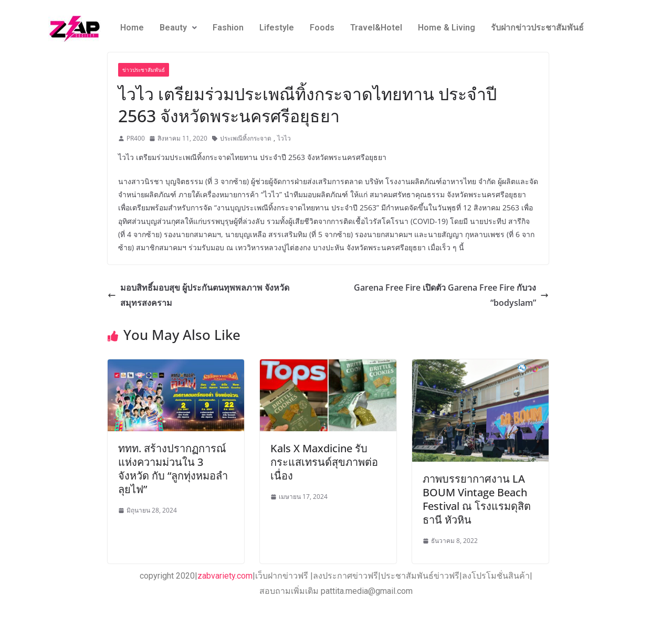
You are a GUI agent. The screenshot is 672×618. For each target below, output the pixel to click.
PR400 (136, 138)
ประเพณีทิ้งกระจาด (246, 138)
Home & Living (447, 28)
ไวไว (284, 138)
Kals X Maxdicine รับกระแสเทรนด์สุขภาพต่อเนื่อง (324, 462)
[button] (178, 28)
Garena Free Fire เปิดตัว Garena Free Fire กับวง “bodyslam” (451, 295)
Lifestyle (277, 28)
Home (132, 28)
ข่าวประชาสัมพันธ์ (144, 70)
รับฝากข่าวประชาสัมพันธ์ (537, 28)
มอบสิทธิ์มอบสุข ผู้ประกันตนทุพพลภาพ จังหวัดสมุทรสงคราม (198, 295)
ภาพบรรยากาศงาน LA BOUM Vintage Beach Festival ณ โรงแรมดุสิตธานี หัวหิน (477, 499)
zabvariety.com (225, 576)
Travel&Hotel (376, 28)
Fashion (228, 28)
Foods (322, 28)
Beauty (178, 28)
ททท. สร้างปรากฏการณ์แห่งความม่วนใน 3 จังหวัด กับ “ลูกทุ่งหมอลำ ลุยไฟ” (173, 469)
